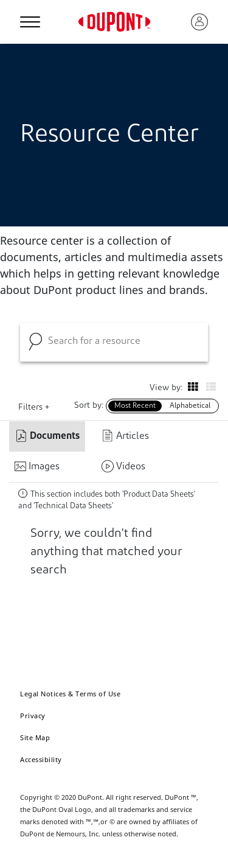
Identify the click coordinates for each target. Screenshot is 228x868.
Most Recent (135, 406)
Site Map (35, 737)
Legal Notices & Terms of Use (70, 694)
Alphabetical (190, 406)
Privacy (33, 716)
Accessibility (41, 759)
